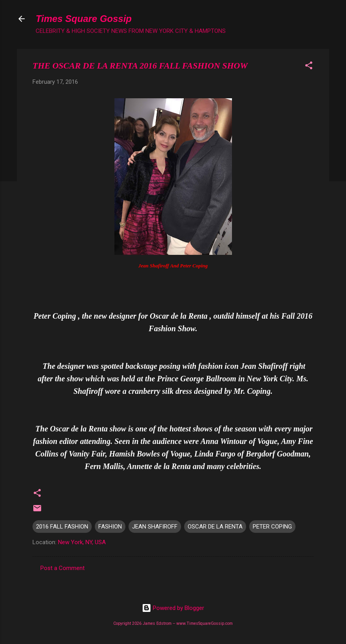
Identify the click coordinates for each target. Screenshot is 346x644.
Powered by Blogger (173, 608)
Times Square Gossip (84, 19)
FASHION (110, 527)
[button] (309, 67)
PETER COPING (272, 527)
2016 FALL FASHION (62, 527)
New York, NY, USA (82, 542)
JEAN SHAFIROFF (155, 527)
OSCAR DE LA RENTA (215, 527)
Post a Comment (62, 568)
